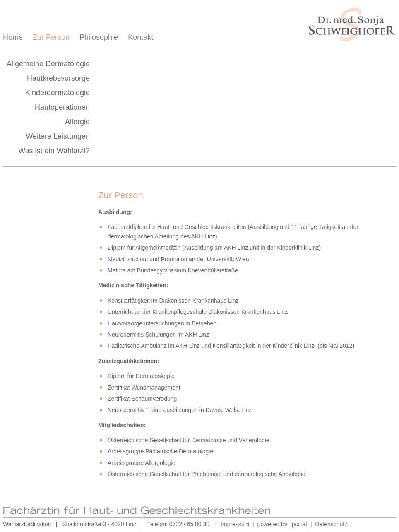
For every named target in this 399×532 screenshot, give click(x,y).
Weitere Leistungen (58, 136)
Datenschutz (331, 524)
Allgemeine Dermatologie (48, 64)
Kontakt (141, 37)
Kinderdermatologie (58, 93)
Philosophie (99, 37)
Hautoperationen (62, 107)
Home (13, 37)
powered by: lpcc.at (282, 524)
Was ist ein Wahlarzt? (54, 151)
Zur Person (51, 37)
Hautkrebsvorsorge (58, 78)
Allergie (77, 122)
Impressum (235, 524)
